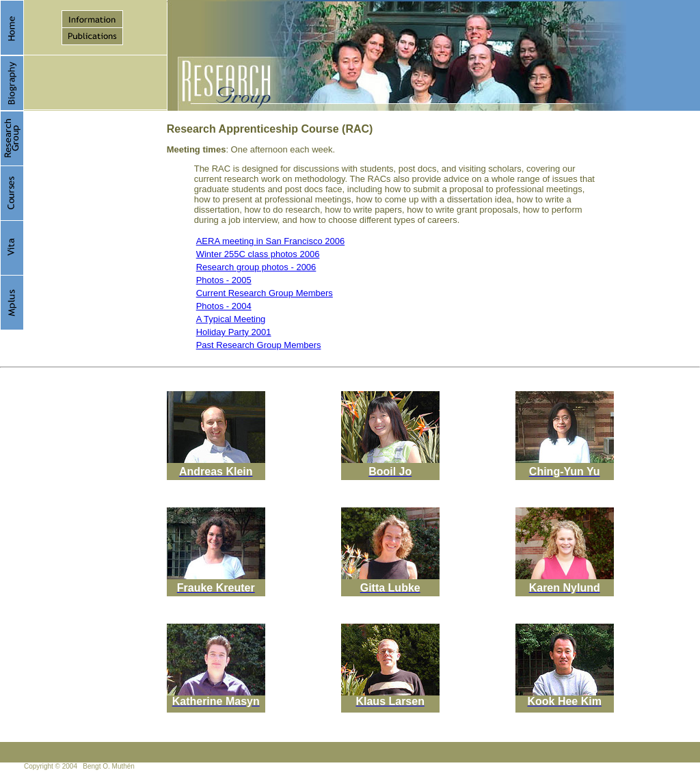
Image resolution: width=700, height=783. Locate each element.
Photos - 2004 (224, 306)
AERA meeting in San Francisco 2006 (271, 241)
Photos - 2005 (224, 280)
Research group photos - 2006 (256, 267)
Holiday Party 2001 (234, 332)
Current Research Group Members (265, 293)
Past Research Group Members (259, 345)
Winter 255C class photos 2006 (258, 254)
